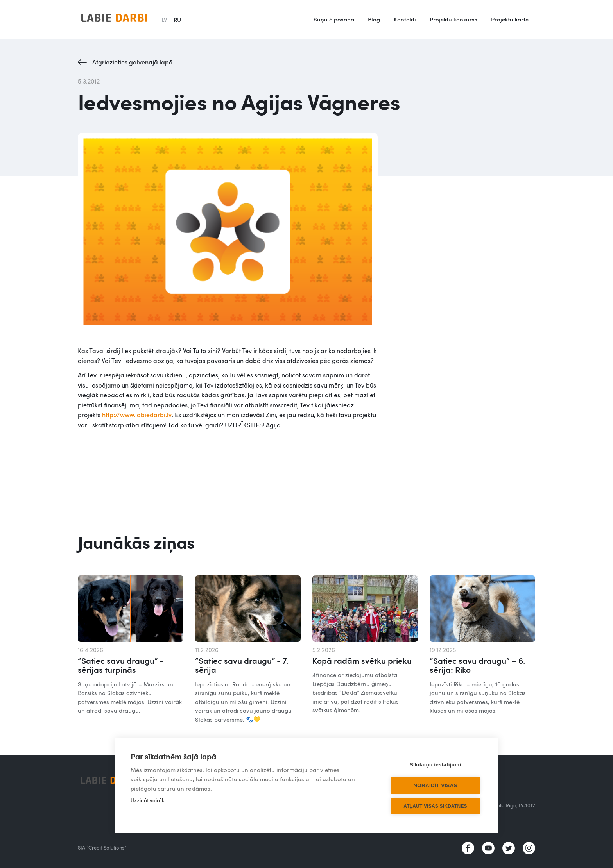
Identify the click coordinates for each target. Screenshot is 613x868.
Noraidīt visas (435, 785)
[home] (114, 20)
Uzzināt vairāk (147, 800)
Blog (374, 19)
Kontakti (405, 19)
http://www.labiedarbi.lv (137, 415)
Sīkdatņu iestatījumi (436, 765)
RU (177, 20)
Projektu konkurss (453, 19)
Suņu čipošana (334, 19)
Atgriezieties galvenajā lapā (133, 62)
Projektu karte (510, 19)
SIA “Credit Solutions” (102, 848)
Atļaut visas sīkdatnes (435, 806)
